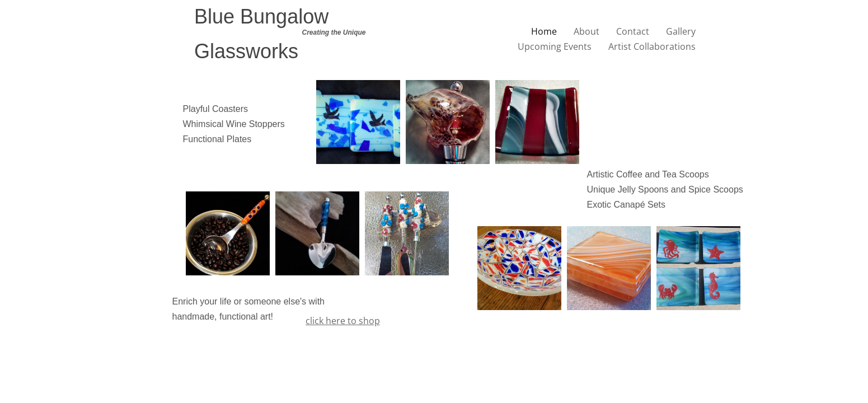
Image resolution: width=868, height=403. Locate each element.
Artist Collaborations (652, 46)
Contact (633, 31)
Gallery (681, 31)
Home (544, 31)
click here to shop (343, 321)
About (587, 31)
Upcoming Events (555, 46)
